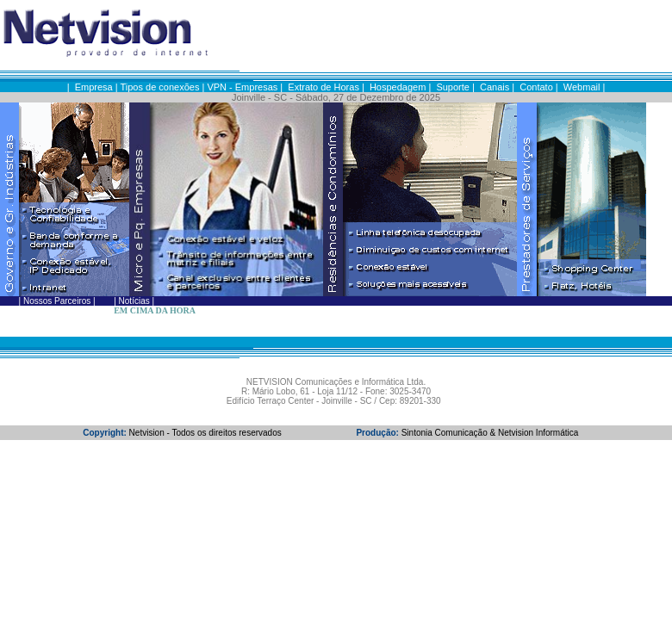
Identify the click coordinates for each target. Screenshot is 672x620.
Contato (536, 87)
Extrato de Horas (324, 87)
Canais (495, 87)
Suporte (453, 87)
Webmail (582, 87)
